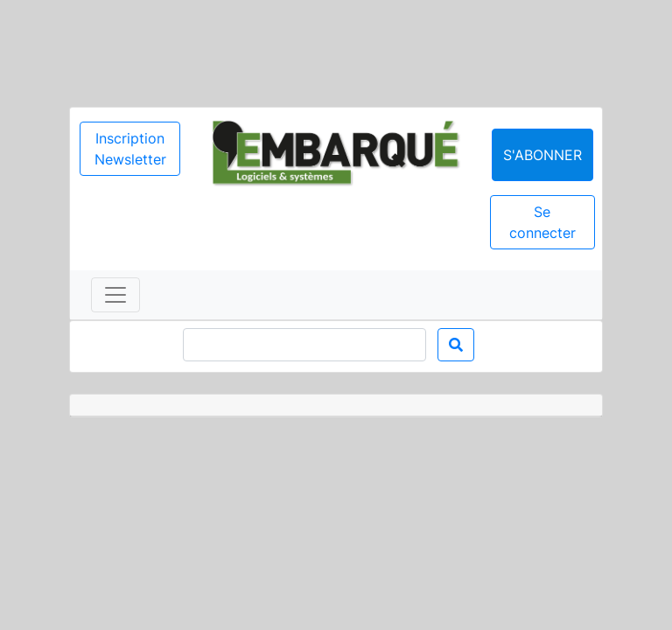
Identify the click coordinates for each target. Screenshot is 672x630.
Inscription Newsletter (130, 149)
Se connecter (542, 222)
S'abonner (542, 155)
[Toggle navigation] (115, 295)
